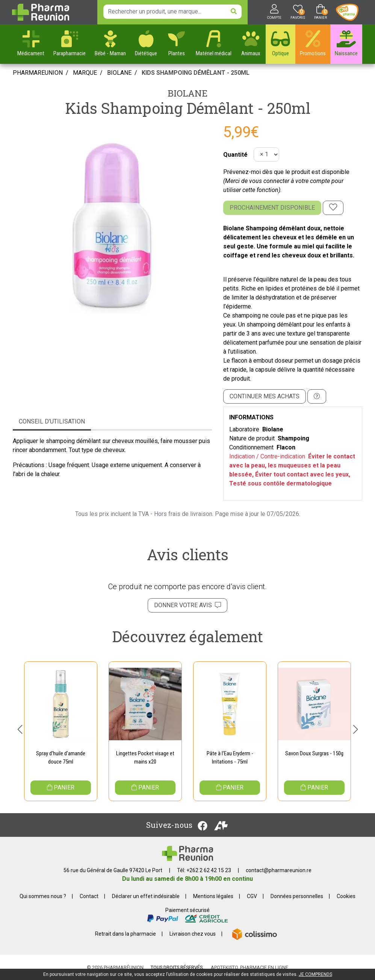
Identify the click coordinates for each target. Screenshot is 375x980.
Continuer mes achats (265, 396)
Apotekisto (249, 967)
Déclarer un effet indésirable (146, 896)
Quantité (235, 155)
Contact (89, 896)
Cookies (346, 896)
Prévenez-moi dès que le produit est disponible (286, 172)
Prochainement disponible (272, 208)
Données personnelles (297, 896)
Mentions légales (213, 896)
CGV (252, 896)
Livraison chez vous (193, 934)
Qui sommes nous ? (43, 896)
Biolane (187, 93)
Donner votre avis (187, 605)
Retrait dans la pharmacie (126, 934)
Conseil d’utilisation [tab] (52, 421)
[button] (20, 729)
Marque (85, 73)
